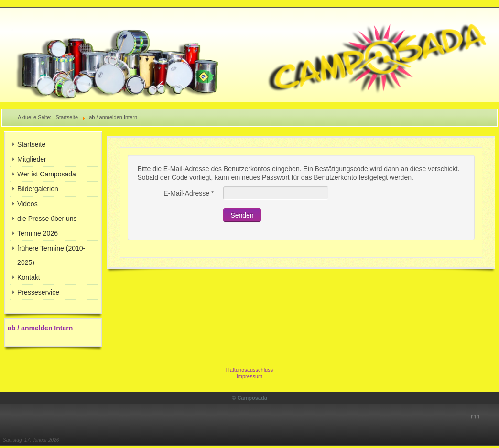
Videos (27, 204)
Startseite (31, 144)
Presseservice (38, 292)
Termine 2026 (38, 233)
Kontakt (28, 277)
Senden (242, 215)
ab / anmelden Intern (40, 328)
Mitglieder (32, 159)
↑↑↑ (475, 416)
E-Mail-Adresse (189, 193)
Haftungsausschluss (249, 370)
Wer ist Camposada (47, 174)
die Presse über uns (47, 219)
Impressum (249, 376)
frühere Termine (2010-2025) (51, 255)
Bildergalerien (38, 189)
